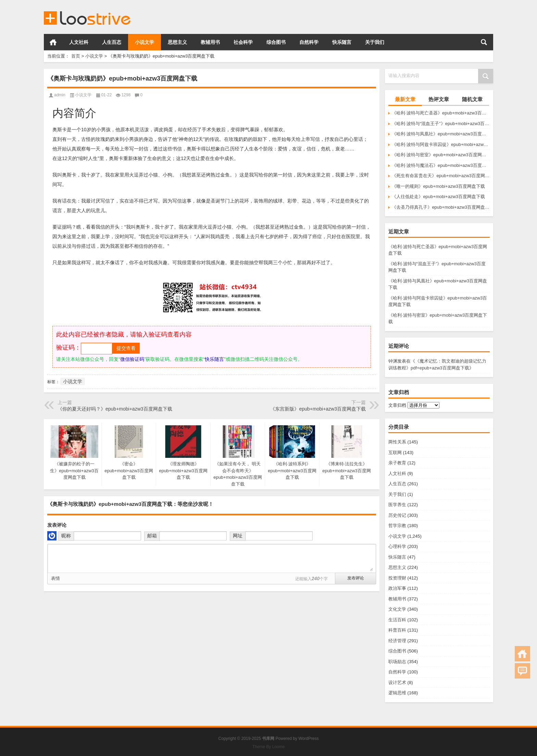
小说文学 (145, 42)
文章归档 (397, 405)
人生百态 (112, 42)
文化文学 (397, 609)
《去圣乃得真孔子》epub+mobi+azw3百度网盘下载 (441, 207)
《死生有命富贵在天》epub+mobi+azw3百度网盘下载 (441, 176)
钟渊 (393, 361)
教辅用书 (210, 42)
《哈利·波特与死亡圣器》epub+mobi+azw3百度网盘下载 (441, 113)
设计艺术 (397, 682)
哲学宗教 (397, 526)
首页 (53, 42)
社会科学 (243, 42)
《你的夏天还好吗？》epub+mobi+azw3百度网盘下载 (115, 409)
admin (60, 95)
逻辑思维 (397, 693)
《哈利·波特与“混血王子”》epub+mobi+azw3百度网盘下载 (441, 124)
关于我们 (375, 42)
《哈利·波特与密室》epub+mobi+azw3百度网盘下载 (441, 155)
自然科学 (309, 42)
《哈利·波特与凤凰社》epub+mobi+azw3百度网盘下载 (441, 134)
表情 (55, 578)
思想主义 (177, 42)
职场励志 (397, 662)
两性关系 (397, 442)
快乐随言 (342, 42)
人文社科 (79, 42)
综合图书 (276, 42)
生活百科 (397, 620)
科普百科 (397, 630)
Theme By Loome (269, 747)
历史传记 (397, 515)
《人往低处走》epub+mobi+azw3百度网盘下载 (438, 197)
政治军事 (397, 588)
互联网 (395, 453)
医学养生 (397, 505)
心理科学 (397, 546)
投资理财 (397, 578)
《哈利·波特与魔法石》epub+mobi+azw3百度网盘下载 (441, 165)
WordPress (308, 739)
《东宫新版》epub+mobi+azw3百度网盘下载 (318, 409)
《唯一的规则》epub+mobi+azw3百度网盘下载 (438, 186)
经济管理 (397, 641)
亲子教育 (397, 463)
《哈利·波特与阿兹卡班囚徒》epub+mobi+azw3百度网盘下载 (441, 144)
